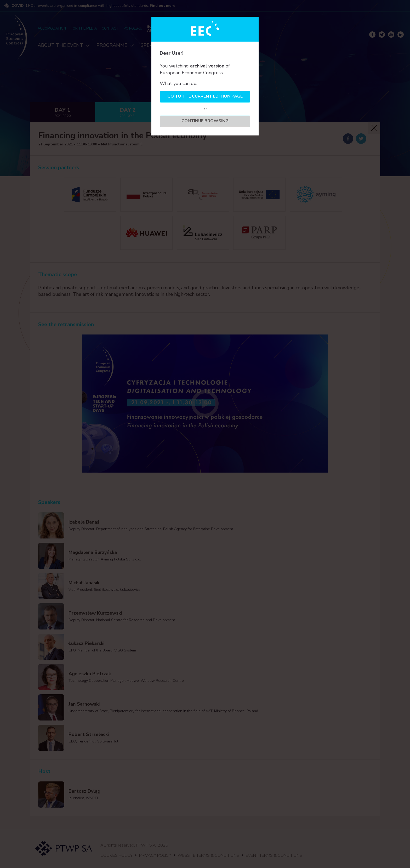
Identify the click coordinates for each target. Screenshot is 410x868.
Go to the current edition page (205, 96)
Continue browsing (205, 121)
